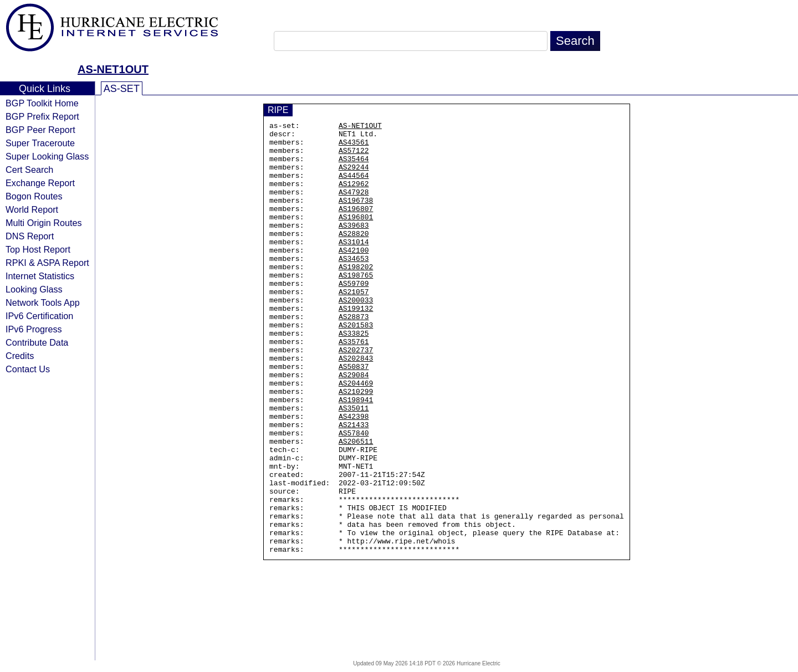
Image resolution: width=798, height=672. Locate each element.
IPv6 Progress (34, 329)
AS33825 (354, 376)
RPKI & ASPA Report (47, 263)
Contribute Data (37, 342)
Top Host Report (38, 249)
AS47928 (354, 207)
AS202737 (356, 396)
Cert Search (29, 170)
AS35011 (354, 466)
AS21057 (354, 326)
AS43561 (354, 147)
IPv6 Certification (39, 316)
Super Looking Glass (47, 156)
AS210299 (356, 446)
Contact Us (28, 369)
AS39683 (354, 247)
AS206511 (356, 506)
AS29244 (354, 177)
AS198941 (356, 456)
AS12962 (354, 197)
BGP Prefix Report (42, 116)
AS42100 (354, 276)
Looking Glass (34, 289)
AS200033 (356, 336)
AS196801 (356, 237)
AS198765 (356, 306)
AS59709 (354, 316)
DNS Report (30, 236)
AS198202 (356, 296)
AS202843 (356, 406)
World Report (32, 209)
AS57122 (354, 157)
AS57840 (354, 496)
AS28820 (354, 257)
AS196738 (356, 217)
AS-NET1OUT (113, 69)
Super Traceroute (40, 143)
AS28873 (354, 356)
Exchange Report (40, 183)
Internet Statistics (40, 276)
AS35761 (354, 386)
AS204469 (356, 436)
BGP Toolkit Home (42, 103)
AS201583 (356, 366)
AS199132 (356, 346)
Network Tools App (43, 302)
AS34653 (354, 286)
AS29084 (354, 426)
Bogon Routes (34, 196)
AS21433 (354, 486)
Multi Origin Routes (44, 223)
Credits (20, 356)
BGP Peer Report (40, 130)
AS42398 (354, 476)
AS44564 (354, 187)
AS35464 (354, 167)
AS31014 (354, 266)
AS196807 (356, 227)
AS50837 (354, 416)
